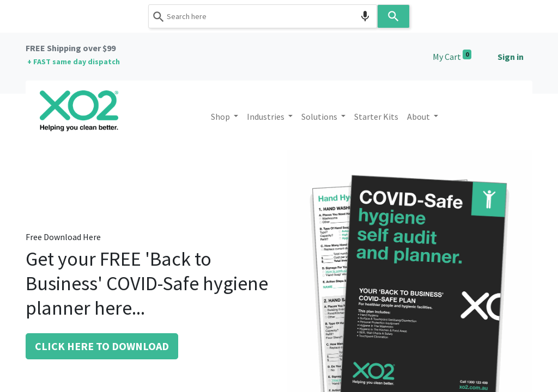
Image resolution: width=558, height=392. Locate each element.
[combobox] (263, 16)
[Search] (393, 16)
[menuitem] (376, 117)
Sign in (511, 57)
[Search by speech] (365, 16)
